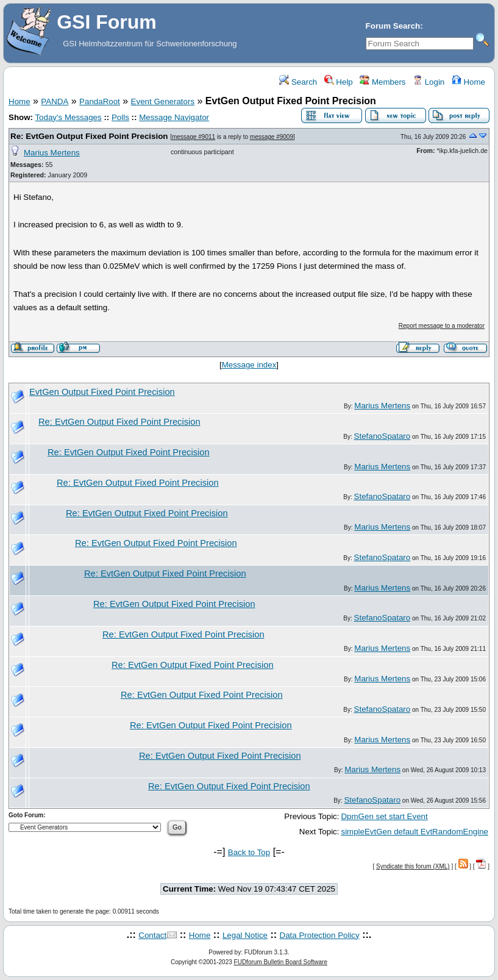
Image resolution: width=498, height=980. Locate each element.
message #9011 (194, 137)
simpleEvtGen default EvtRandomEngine (414, 832)
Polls (120, 117)
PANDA (55, 101)
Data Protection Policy (320, 935)
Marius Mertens (52, 153)
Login (429, 82)
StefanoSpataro (382, 436)
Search (298, 82)
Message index (249, 365)
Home (468, 82)
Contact (152, 935)
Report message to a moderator (442, 326)
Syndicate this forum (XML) (413, 866)
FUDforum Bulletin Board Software (281, 962)
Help (339, 82)
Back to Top (249, 852)
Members (382, 82)
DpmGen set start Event (384, 816)
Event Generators (163, 101)
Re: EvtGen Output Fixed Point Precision (89, 136)
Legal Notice (245, 935)
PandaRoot (100, 101)
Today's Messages (68, 117)
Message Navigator (174, 117)
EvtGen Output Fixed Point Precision (102, 392)
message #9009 (272, 137)
